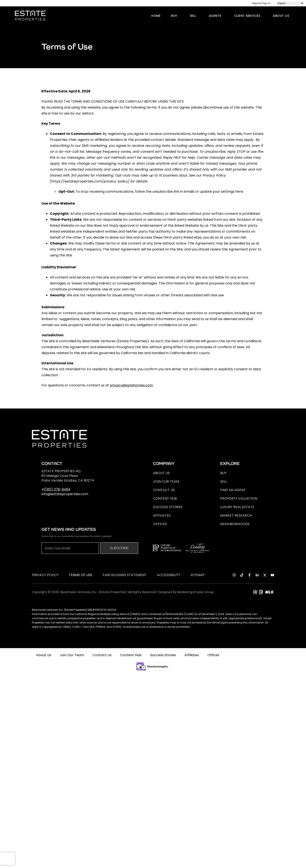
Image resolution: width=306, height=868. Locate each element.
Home (156, 16)
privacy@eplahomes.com (131, 385)
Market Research (236, 515)
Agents (216, 16)
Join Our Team (166, 481)
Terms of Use (81, 575)
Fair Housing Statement (125, 575)
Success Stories (168, 507)
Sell (194, 16)
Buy (175, 16)
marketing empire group (195, 592)
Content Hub (165, 498)
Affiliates (162, 515)
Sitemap (198, 575)
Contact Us (164, 490)
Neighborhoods (235, 524)
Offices (160, 524)
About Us (282, 16)
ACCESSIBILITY (169, 575)
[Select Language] (290, 3)
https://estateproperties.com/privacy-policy (90, 181)
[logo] (30, 16)
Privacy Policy (45, 575)
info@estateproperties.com (65, 494)
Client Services (248, 16)
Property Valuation (239, 498)
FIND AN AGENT (233, 490)
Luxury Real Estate (237, 507)
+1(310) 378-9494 (56, 489)
